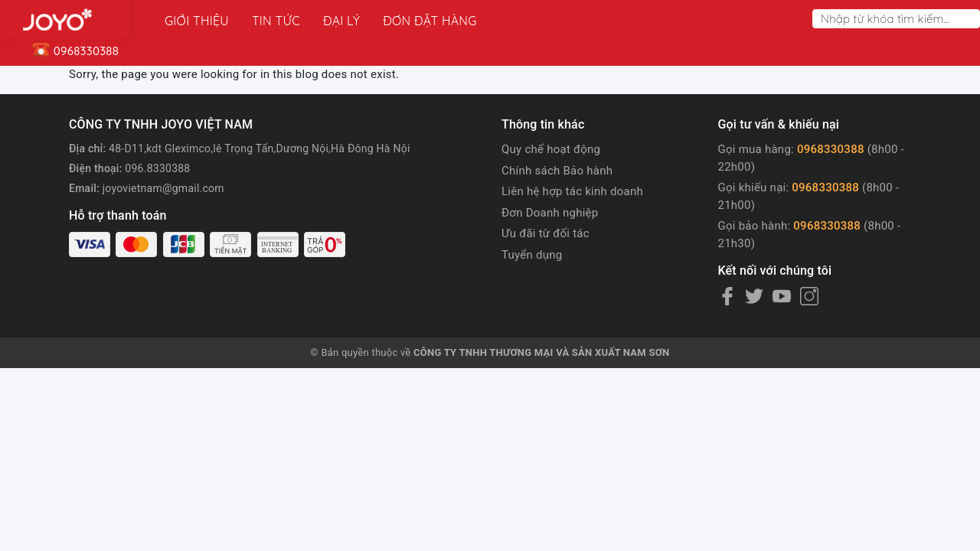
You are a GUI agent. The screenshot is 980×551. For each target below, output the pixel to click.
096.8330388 (157, 168)
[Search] (972, 19)
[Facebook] (727, 296)
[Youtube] (782, 296)
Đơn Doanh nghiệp (550, 213)
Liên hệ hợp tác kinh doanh (572, 191)
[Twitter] (754, 296)
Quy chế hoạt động (551, 149)
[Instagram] (809, 296)
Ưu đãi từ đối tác (546, 233)
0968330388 (831, 149)
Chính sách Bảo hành (557, 171)
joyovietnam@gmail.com (163, 188)
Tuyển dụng (532, 255)
